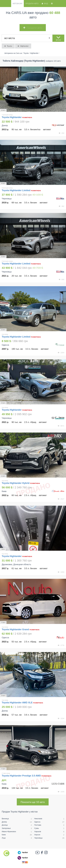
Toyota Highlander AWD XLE (17, 703)
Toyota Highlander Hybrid (16, 483)
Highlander (23, 46)
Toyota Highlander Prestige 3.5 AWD (21, 776)
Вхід (45, 3)
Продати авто (32, 3)
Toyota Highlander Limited (16, 190)
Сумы (37, 828)
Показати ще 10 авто (33, 802)
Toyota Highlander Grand (15, 629)
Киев (4, 835)
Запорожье (6, 828)
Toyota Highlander (12, 117)
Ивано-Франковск (9, 832)
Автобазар (17, 3)
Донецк (5, 825)
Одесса (37, 822)
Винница (5, 819)
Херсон (37, 835)
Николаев (38, 819)
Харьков (38, 832)
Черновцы (38, 838)
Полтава (38, 825)
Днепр (4, 822)
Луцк (4, 838)
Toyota (8, 46)
